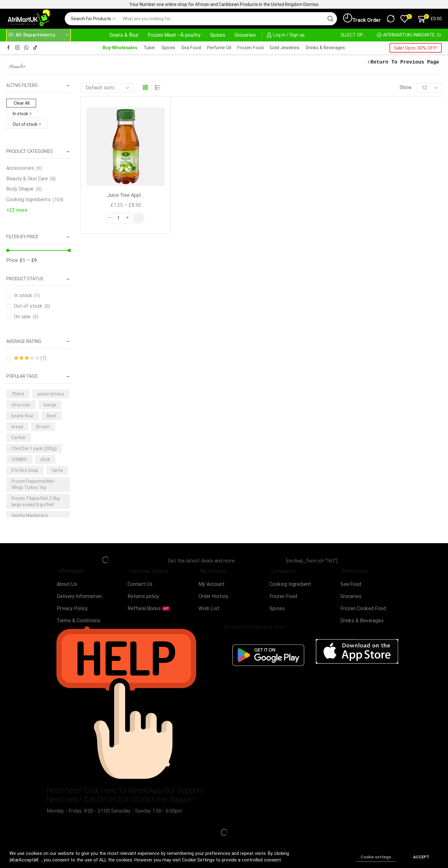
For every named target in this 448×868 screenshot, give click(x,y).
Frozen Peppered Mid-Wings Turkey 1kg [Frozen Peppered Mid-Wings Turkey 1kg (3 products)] (33, 484)
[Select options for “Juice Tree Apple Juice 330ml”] (138, 218)
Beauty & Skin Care (27, 179)
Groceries (245, 35)
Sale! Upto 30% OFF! (416, 48)
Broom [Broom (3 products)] (43, 427)
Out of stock (32, 306)
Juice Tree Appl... (126, 195)
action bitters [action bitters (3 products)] (51, 394)
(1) (30, 358)
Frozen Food (250, 48)
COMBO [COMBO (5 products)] (19, 459)
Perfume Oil (219, 48)
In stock (27, 296)
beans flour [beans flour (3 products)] (23, 416)
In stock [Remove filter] (20, 114)
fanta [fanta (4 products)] (57, 470)
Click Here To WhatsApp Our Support (143, 790)
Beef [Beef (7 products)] (52, 416)
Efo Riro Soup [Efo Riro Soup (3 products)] (25, 470)
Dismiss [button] (311, 4)
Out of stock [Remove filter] (25, 124)
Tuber (149, 48)
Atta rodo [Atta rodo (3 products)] (21, 405)
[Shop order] (107, 88)
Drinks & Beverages (325, 48)
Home (14, 67)
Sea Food (191, 48)
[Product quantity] (119, 218)
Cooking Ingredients (28, 199)
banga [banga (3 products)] (50, 405)
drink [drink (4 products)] (45, 459)
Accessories (20, 168)
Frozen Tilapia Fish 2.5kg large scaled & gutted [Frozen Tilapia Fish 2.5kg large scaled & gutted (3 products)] (36, 501)
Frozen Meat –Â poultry (174, 35)
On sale (26, 317)
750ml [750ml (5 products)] (18, 394)
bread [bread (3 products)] (17, 427)
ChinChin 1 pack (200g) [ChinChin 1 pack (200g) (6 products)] (34, 448)
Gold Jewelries (285, 48)
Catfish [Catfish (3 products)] (19, 438)
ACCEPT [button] (421, 857)
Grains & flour (124, 35)
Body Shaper (20, 189)
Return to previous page (405, 62)
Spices (218, 35)
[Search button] (330, 19)
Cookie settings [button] (376, 857)
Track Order (362, 18)
